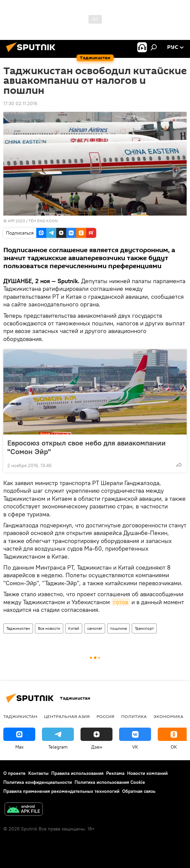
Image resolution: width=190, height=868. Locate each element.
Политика (134, 716)
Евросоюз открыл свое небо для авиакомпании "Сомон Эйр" (87, 447)
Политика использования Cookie (110, 782)
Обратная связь (139, 791)
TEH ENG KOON (43, 221)
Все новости (49, 628)
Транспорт (144, 628)
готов (121, 602)
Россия (105, 716)
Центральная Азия (67, 716)
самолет (95, 628)
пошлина (118, 628)
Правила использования (77, 773)
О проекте (14, 773)
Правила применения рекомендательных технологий (61, 791)
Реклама (115, 773)
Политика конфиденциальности (38, 782)
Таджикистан (18, 628)
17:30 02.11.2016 (20, 103)
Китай (74, 628)
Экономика (168, 716)
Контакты (38, 773)
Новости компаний (147, 773)
